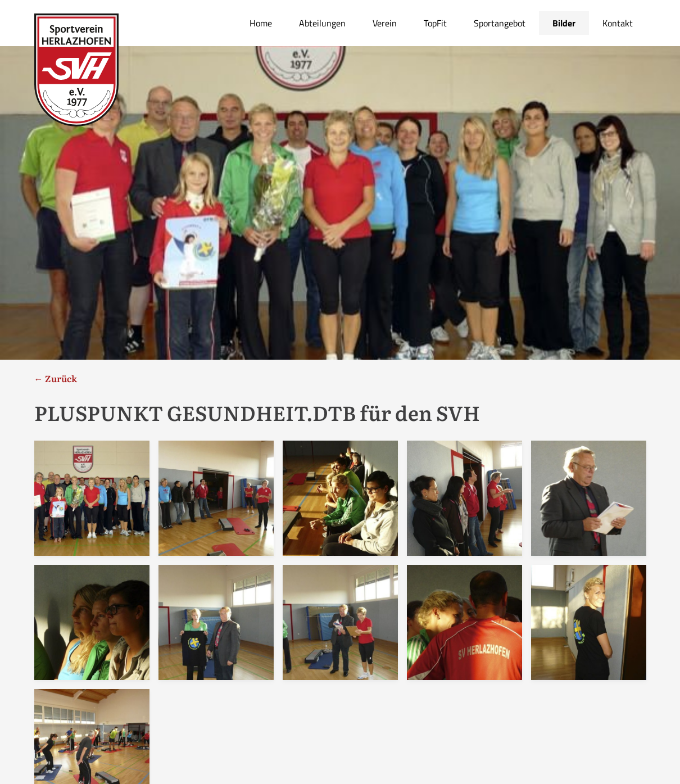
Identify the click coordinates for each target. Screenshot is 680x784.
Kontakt (618, 23)
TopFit (435, 23)
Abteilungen (322, 23)
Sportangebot (500, 23)
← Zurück (56, 378)
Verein (385, 23)
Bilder (564, 23)
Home (261, 23)
